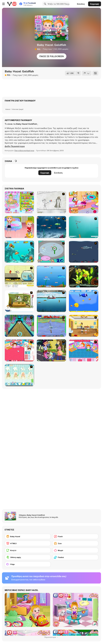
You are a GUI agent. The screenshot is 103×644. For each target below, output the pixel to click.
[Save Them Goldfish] (19, 276)
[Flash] (75, 536)
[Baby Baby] (19, 350)
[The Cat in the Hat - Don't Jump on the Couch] (19, 301)
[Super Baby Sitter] (84, 326)
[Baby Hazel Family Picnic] (84, 202)
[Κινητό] (28, 550)
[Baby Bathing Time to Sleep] (19, 202)
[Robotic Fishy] (84, 276)
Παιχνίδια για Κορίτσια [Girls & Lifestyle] (24, 150)
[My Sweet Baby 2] (84, 350)
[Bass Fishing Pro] (51, 301)
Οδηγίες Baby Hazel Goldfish (32, 515)
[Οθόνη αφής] (28, 557)
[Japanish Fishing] (51, 252)
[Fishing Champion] (51, 326)
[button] (15, 146)
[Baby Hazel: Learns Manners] (19, 227)
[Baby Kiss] (51, 350)
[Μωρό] (75, 550)
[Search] (45, 4)
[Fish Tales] (19, 252)
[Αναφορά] (87, 73)
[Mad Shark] (84, 252)
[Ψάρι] (28, 564)
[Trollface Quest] (51, 202)
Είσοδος (81, 4)
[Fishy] (51, 276)
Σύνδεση (58, 173)
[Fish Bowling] (19, 326)
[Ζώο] (75, 543)
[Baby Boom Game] (19, 375)
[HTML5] (28, 543)
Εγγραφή (95, 4)
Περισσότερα (51, 637)
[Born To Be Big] (84, 301)
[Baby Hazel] (28, 536)
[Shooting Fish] (84, 227)
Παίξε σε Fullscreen (52, 56)
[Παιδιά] (75, 557)
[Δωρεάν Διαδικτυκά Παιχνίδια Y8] (12, 4)
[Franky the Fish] (51, 227)
